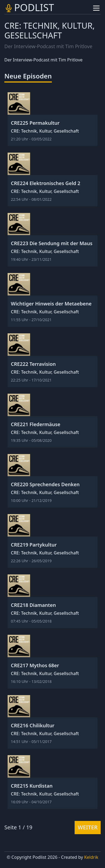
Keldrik (91, 857)
